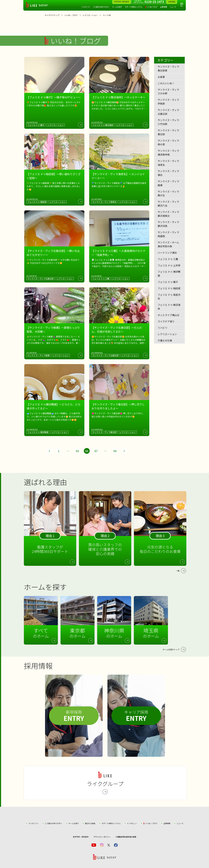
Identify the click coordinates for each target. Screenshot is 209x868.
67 (96, 451)
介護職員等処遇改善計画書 (126, 837)
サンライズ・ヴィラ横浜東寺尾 (168, 153)
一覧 (178, 571)
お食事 (161, 77)
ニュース (173, 7)
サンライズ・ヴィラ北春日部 (168, 112)
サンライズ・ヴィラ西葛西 (168, 234)
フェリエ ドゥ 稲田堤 (169, 288)
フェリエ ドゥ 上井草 (169, 265)
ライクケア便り (166, 321)
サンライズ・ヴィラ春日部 (168, 132)
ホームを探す (117, 7)
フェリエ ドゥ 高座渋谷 (169, 297)
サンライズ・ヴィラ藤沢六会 (168, 204)
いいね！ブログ (152, 7)
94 (115, 451)
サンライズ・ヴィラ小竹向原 (168, 122)
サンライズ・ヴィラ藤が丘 (168, 193)
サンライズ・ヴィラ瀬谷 (168, 173)
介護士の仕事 (165, 340)
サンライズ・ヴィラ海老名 (168, 163)
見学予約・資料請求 (81, 837)
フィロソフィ (86, 7)
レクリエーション (90, 15)
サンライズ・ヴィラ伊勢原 (168, 102)
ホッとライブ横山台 (168, 315)
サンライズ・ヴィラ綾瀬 (168, 183)
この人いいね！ (166, 83)
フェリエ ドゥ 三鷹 (168, 259)
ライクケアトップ (52, 15)
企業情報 (164, 7)
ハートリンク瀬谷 (167, 253)
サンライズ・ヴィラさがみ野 (168, 91)
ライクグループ (105, 783)
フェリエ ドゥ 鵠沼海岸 (169, 307)
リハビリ (162, 328)
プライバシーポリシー (102, 837)
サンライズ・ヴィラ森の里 (168, 142)
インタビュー (132, 823)
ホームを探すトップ (171, 649)
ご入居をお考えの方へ (101, 7)
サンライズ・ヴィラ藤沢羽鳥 (168, 224)
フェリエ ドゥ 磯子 (168, 282)
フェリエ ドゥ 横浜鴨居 (169, 274)
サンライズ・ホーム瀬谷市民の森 (168, 244)
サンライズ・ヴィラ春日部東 (168, 68)
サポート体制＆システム (134, 7)
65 (77, 451)
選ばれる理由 (90, 823)
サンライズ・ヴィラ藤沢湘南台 (168, 214)
